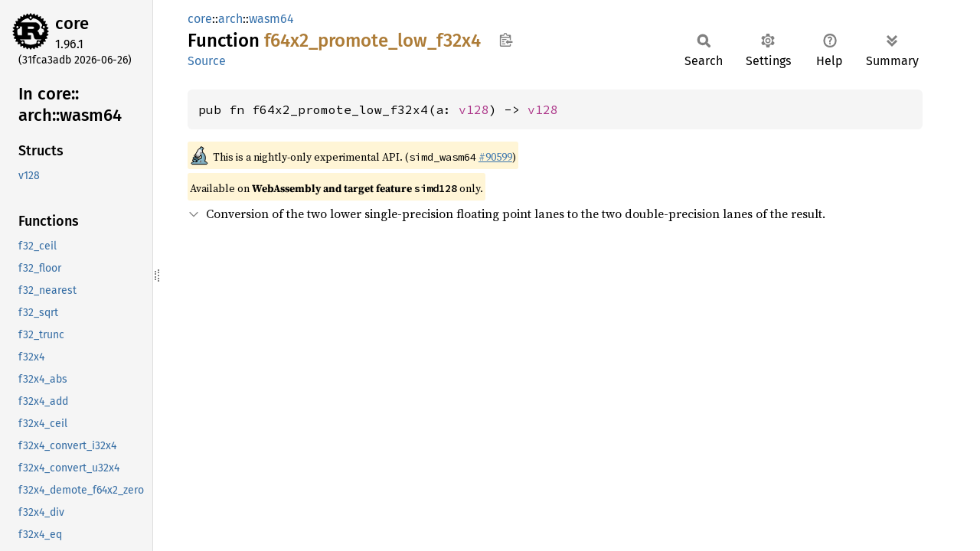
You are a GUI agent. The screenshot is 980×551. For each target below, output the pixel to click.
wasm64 (271, 19)
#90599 (495, 157)
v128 (474, 109)
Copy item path (506, 40)
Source (207, 61)
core (72, 23)
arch (230, 19)
